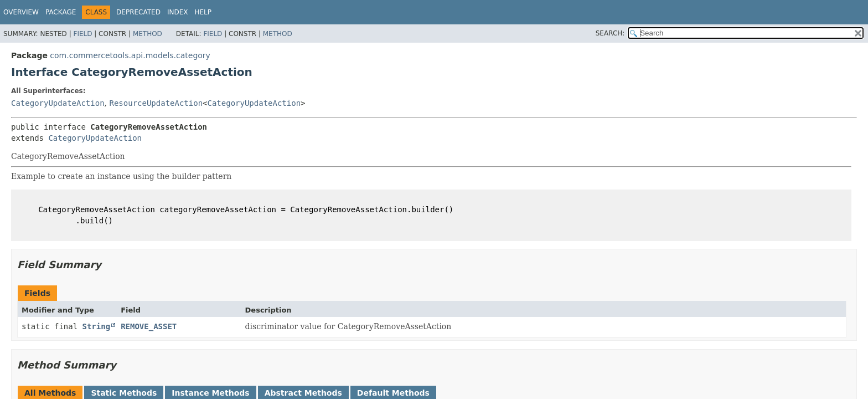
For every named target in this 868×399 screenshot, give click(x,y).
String (97, 326)
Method (148, 34)
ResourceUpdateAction (156, 103)
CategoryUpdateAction (58, 103)
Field (82, 34)
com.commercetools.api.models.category (130, 55)
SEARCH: (610, 33)
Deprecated (138, 12)
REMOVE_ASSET (149, 326)
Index (178, 12)
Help (203, 12)
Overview (21, 12)
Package (61, 12)
